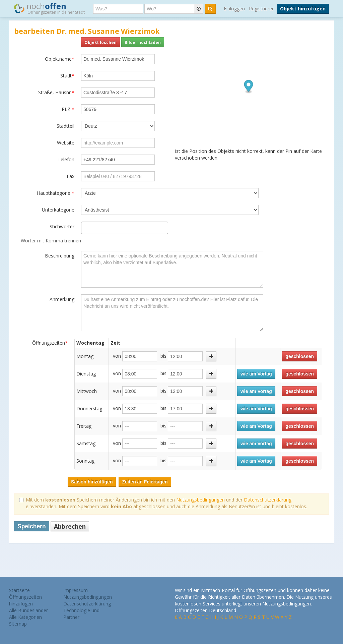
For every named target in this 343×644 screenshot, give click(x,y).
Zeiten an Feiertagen (145, 482)
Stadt (67, 76)
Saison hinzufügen (92, 482)
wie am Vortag (256, 374)
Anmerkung (62, 299)
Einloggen (234, 9)
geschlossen (300, 356)
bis (163, 356)
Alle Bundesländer (28, 610)
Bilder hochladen (143, 42)
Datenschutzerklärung (268, 500)
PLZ (68, 109)
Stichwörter (62, 226)
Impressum (76, 590)
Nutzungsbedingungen (200, 500)
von (117, 356)
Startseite (19, 590)
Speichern (32, 526)
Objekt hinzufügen (303, 9)
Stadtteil (65, 126)
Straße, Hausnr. (56, 92)
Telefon (66, 159)
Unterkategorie (58, 210)
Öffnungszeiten (50, 343)
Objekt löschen (100, 42)
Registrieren (262, 9)
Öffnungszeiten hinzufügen (25, 600)
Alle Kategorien (25, 617)
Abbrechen (70, 526)
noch (49, 8)
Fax (71, 176)
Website (66, 143)
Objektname (60, 59)
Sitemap (18, 624)
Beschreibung (60, 256)
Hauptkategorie (56, 193)
